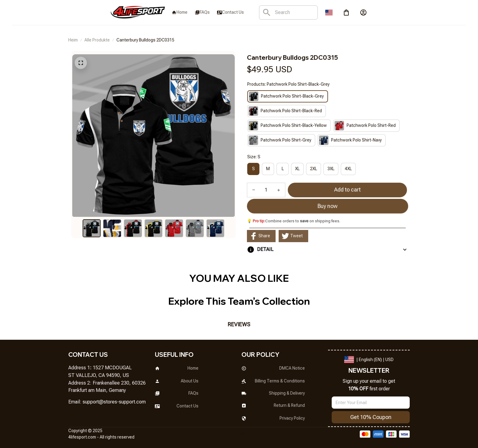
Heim (73, 40)
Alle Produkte (97, 40)
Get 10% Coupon (371, 417)
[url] (114, 402)
